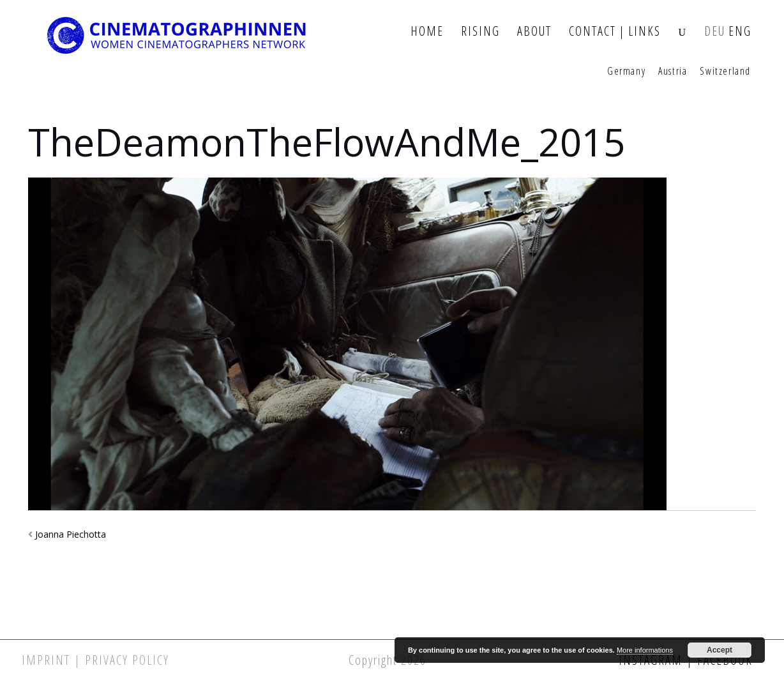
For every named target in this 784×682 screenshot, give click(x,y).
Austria (673, 72)
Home (427, 32)
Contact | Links (615, 32)
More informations (645, 650)
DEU (715, 32)
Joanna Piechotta (71, 534)
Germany (626, 72)
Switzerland (725, 72)
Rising (480, 32)
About (534, 32)
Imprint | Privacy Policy (95, 660)
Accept (720, 650)
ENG (740, 32)
